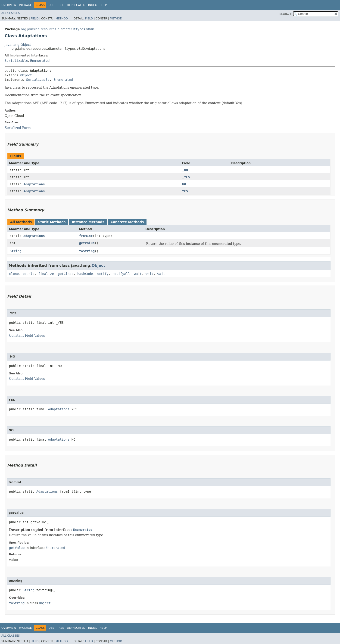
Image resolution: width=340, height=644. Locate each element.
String (16, 251)
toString (87, 251)
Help (103, 5)
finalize (46, 274)
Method (62, 19)
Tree (61, 5)
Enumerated (40, 61)
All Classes (11, 13)
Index (93, 5)
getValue (87, 243)
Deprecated (76, 5)
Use (51, 5)
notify (103, 274)
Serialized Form (18, 128)
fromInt (86, 236)
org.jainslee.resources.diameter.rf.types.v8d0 (58, 29)
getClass (66, 274)
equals (29, 274)
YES (185, 191)
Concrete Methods (127, 222)
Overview (9, 5)
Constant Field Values (27, 336)
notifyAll (121, 274)
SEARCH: (286, 14)
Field (34, 19)
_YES (186, 177)
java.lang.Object (18, 45)
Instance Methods (88, 222)
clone (14, 274)
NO (184, 184)
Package (25, 5)
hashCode (85, 274)
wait (138, 274)
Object (26, 75)
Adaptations (34, 184)
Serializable (16, 61)
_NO (185, 170)
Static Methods (52, 222)
